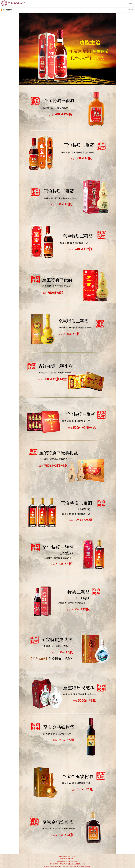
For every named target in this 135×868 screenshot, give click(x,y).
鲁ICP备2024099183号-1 (68, 859)
